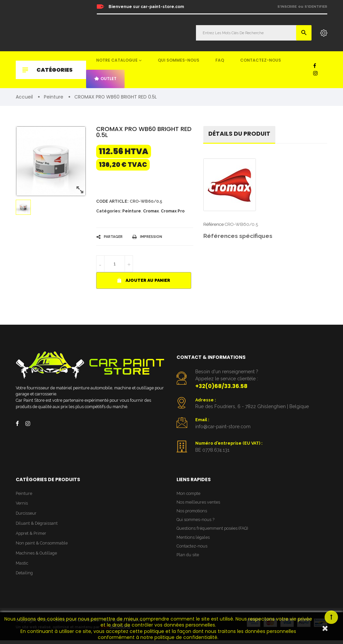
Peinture (132, 212)
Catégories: (109, 212)
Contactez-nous (261, 60)
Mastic (22, 566)
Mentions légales (193, 541)
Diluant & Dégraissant (38, 526)
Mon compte (189, 495)
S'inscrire (287, 7)
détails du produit (240, 134)
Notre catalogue (117, 60)
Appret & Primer (32, 536)
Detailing (25, 577)
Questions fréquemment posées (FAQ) (214, 532)
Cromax (151, 212)
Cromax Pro (173, 212)
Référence (214, 225)
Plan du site (188, 559)
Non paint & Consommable (43, 546)
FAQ (220, 60)
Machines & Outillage (37, 556)
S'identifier (316, 7)
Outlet (105, 79)
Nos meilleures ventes (199, 504)
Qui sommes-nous (179, 60)
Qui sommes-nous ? (196, 523)
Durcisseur (27, 516)
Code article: (113, 202)
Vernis (22, 505)
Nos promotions (192, 513)
